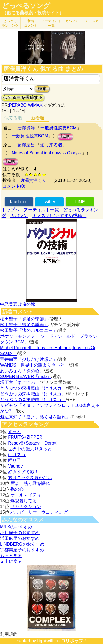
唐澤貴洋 (26, 128)
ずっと (15, 431)
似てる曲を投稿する (23, 97)
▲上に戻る (11, 561)
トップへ (10, 210)
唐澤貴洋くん (33, 180)
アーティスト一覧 (41, 210)
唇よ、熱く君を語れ (30, 483)
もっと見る (11, 556)
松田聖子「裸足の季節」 (24, 319)
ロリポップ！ (74, 641)
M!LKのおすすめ (16, 527)
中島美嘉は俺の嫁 (18, 304)
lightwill (45, 641)
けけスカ (17, 455)
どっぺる (10, 23)
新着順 (38, 118)
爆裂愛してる (24, 501)
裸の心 (17, 489)
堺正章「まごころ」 (20, 382)
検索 (42, 89)
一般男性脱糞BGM (59, 128)
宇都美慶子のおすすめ (22, 550)
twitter (50, 202)
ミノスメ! (92, 21)
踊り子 (15, 460)
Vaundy (15, 466)
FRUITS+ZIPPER (25, 437)
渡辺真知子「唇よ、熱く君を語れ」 (35, 417)
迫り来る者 (51, 145)
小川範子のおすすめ (20, 533)
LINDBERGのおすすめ (22, 544)
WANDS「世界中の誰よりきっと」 (34, 365)
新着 (31, 23)
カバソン (72, 21)
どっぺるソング (26, 6)
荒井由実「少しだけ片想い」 (29, 359)
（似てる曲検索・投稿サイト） (33, 13)
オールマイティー (28, 495)
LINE (80, 202)
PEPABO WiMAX (26, 105)
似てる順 (13, 118)
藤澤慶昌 (26, 145)
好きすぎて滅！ (23, 472)
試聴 (65, 136)
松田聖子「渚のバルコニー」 (29, 330)
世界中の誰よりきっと (30, 449)
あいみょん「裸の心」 (22, 371)
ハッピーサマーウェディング (39, 512)
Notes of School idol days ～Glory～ (47, 153)
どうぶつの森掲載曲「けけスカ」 (33, 388)
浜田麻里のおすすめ (20, 538)
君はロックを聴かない (30, 478)
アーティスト (51, 23)
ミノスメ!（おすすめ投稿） (59, 216)
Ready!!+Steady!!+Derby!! (33, 443)
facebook (19, 202)
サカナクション (26, 506)
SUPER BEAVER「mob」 (26, 377)
